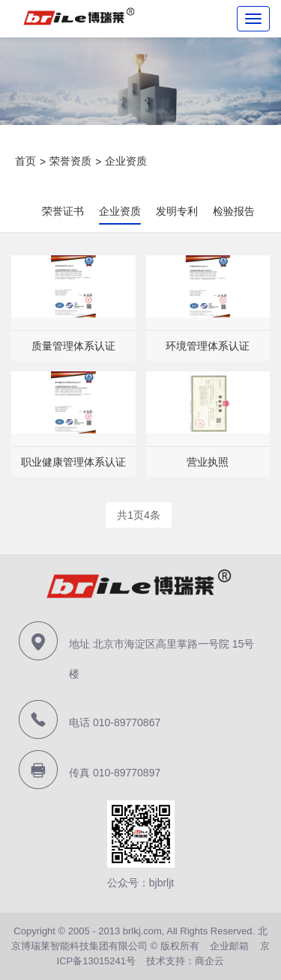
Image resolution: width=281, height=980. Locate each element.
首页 (25, 161)
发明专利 (177, 211)
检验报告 (234, 211)
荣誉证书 (63, 211)
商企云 (209, 961)
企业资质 (126, 161)
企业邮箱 (229, 946)
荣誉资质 (70, 161)
